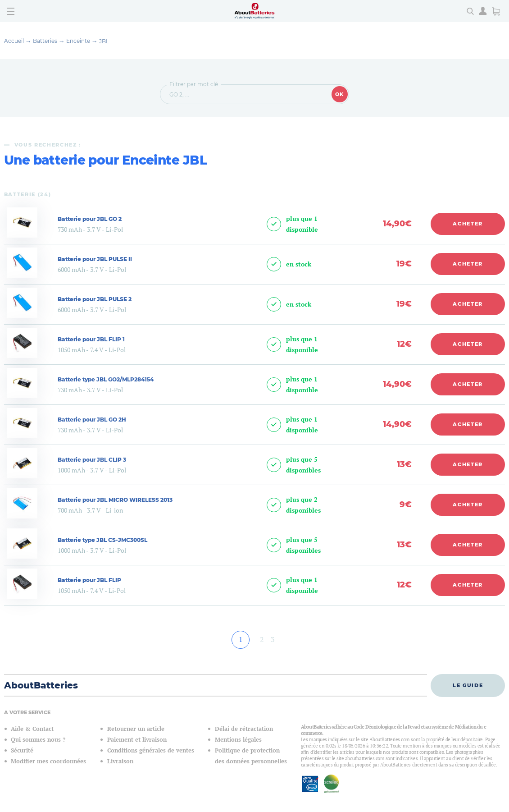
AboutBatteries (41, 685)
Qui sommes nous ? (38, 740)
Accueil (14, 41)
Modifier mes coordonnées (48, 761)
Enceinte (78, 41)
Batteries (45, 41)
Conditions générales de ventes (151, 750)
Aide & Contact (32, 729)
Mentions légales (238, 740)
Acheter (468, 224)
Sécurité (22, 750)
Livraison (120, 761)
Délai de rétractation (244, 729)
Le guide (468, 685)
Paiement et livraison (137, 740)
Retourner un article (136, 729)
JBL (104, 41)
